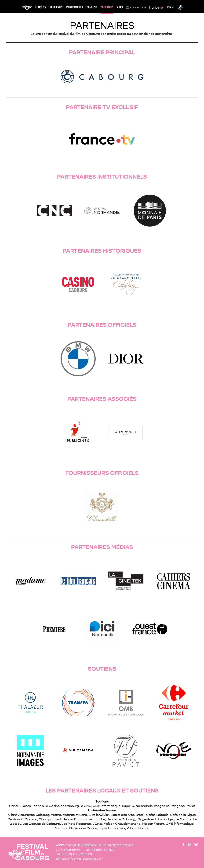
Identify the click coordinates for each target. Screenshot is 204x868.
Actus (120, 7)
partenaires (107, 7)
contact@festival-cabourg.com (80, 859)
